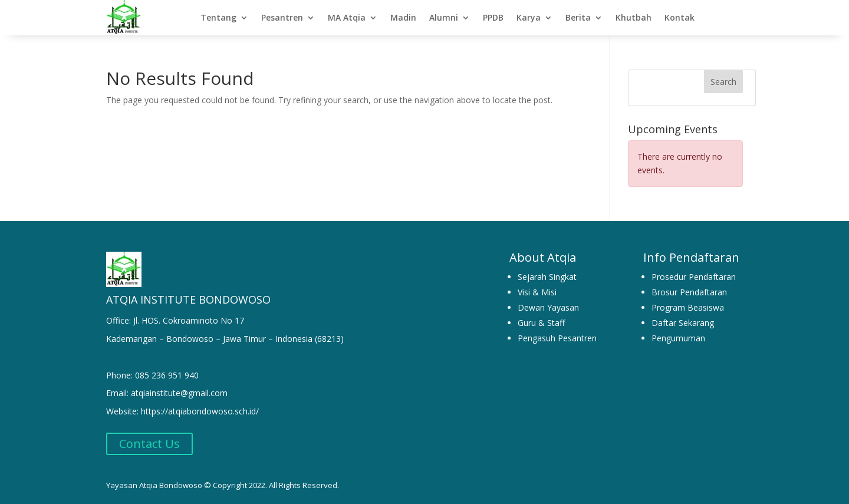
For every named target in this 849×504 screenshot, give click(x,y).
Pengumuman (678, 338)
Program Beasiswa (688, 307)
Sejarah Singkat (547, 277)
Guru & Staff (541, 323)
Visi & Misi (537, 292)
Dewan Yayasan (548, 307)
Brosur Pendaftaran (689, 292)
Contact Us (149, 444)
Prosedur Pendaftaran (694, 277)
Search (723, 82)
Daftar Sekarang (683, 323)
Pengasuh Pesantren (557, 338)
